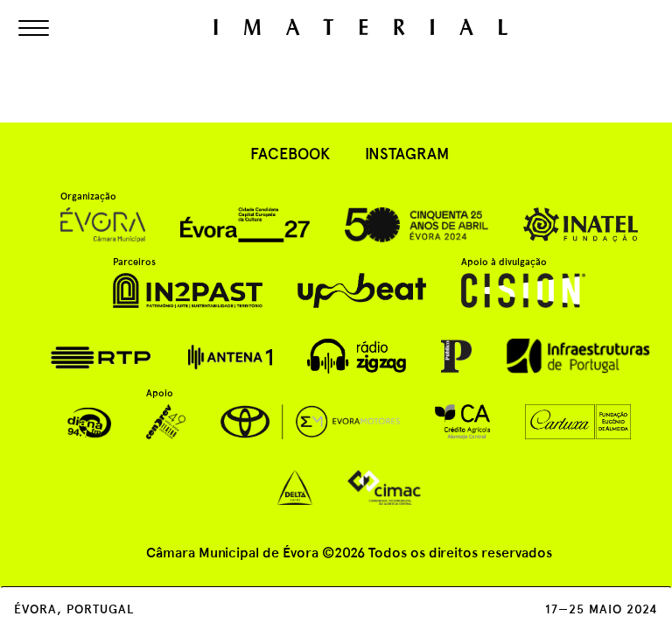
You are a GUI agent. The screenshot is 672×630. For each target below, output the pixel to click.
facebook (290, 154)
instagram (407, 154)
